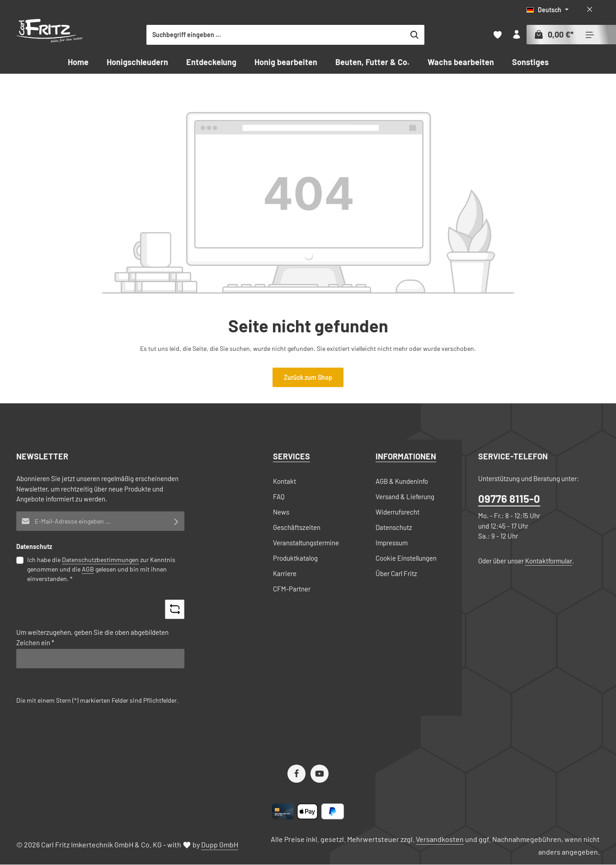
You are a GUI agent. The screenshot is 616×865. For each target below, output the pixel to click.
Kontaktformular (549, 561)
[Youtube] (320, 774)
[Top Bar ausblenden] (590, 10)
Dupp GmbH (220, 845)
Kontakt (284, 481)
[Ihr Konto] (516, 35)
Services (292, 456)
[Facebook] (296, 774)
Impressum (392, 543)
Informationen (406, 456)
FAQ (279, 496)
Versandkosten (440, 839)
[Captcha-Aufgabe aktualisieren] (175, 609)
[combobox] (310, 35)
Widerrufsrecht (397, 512)
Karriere (285, 573)
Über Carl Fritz (396, 573)
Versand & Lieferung (405, 496)
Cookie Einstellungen (406, 558)
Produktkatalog (295, 558)
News (281, 512)
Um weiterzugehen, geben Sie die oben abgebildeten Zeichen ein (92, 638)
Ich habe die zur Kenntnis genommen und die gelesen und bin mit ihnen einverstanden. (101, 569)
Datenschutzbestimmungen (100, 560)
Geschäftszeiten (297, 527)
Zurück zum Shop (308, 377)
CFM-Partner (292, 589)
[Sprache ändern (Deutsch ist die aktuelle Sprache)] (548, 10)
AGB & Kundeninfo (402, 481)
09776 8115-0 (509, 499)
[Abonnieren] (176, 521)
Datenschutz (394, 527)
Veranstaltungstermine (306, 543)
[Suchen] (449, 35)
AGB (88, 569)
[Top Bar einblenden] (590, 35)
